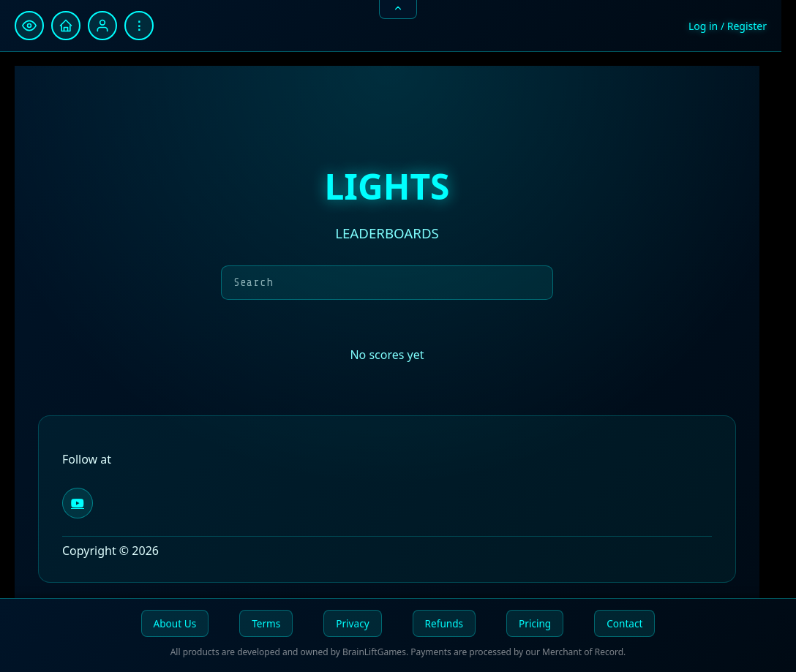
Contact (624, 623)
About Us (175, 623)
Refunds (444, 623)
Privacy (352, 623)
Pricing (535, 623)
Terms (266, 623)
